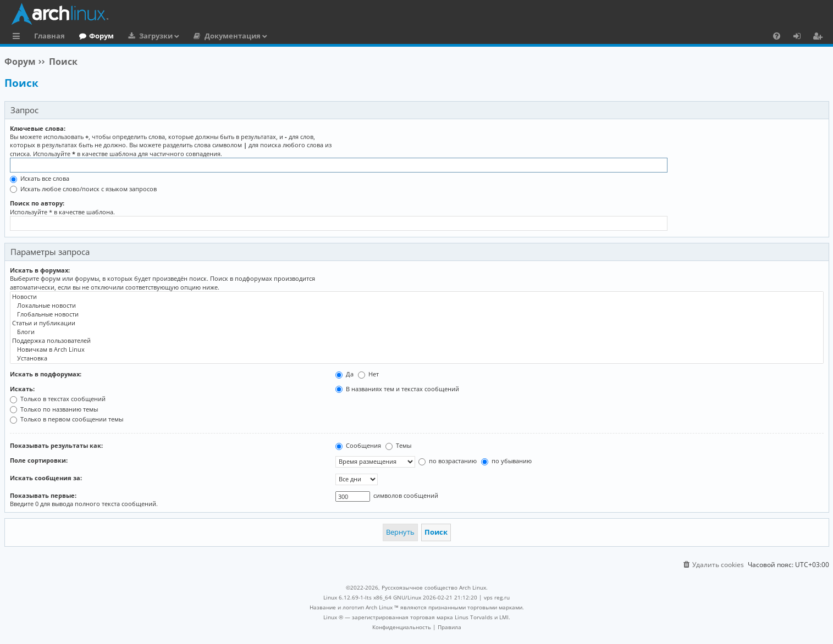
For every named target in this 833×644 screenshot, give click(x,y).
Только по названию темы (54, 409)
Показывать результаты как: (56, 445)
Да (344, 374)
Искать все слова (40, 178)
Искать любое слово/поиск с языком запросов (83, 189)
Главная (49, 36)
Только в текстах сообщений (58, 399)
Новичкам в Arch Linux (417, 349)
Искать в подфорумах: (46, 374)
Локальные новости (417, 306)
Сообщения (358, 445)
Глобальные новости (417, 314)
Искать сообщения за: (46, 478)
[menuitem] (777, 36)
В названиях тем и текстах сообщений (397, 389)
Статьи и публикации (417, 323)
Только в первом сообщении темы (67, 419)
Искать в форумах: (40, 270)
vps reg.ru (497, 597)
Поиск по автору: (37, 203)
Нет (368, 374)
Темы (398, 445)
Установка (417, 358)
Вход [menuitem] (801, 37)
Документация (233, 36)
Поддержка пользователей (417, 341)
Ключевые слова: (38, 128)
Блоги (417, 332)
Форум (101, 36)
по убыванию (506, 461)
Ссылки (18, 37)
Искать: (22, 389)
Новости (417, 297)
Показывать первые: (43, 495)
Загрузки (156, 36)
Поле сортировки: (39, 460)
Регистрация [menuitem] (820, 37)
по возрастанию (448, 461)
